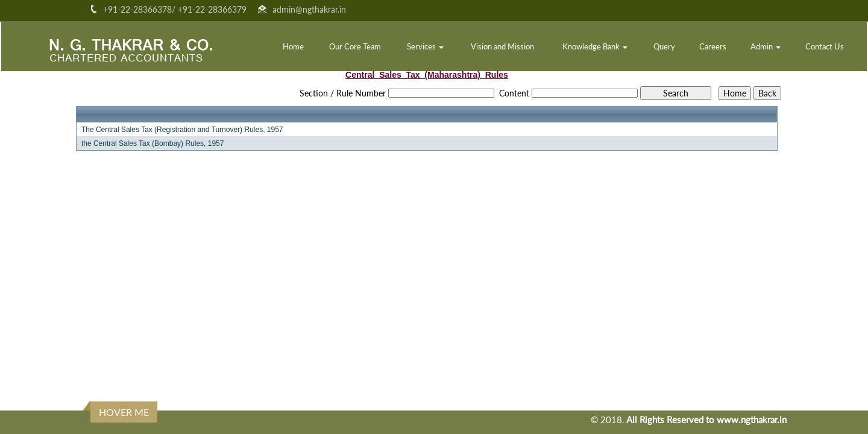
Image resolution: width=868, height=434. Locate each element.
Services (425, 46)
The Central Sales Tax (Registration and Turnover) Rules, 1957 (182, 130)
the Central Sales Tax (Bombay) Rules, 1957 (153, 143)
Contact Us (825, 46)
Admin (766, 46)
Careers (713, 46)
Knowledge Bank (595, 46)
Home (293, 46)
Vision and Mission (502, 46)
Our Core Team (355, 46)
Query (664, 46)
